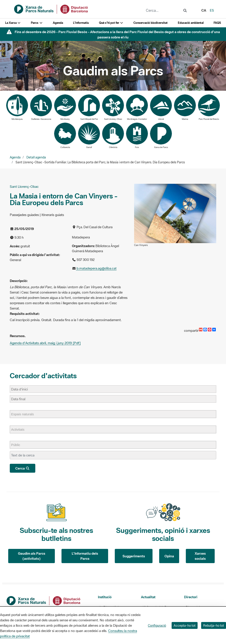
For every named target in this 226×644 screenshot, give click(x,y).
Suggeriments (134, 556)
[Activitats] (20, 429)
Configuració (157, 625)
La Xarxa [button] (13, 23)
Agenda (58, 23)
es (212, 10)
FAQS (217, 23)
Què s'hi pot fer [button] (111, 23)
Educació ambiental (191, 23)
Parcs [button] (37, 23)
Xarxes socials (200, 556)
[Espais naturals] (25, 414)
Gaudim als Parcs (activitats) (32, 556)
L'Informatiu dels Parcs (85, 556)
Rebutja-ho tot (214, 625)
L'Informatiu (81, 23)
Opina (169, 556)
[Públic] (18, 445)
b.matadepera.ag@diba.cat (96, 268)
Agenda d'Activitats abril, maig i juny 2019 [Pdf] (45, 343)
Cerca (23, 468)
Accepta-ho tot (185, 625)
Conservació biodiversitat (151, 23)
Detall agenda (36, 157)
